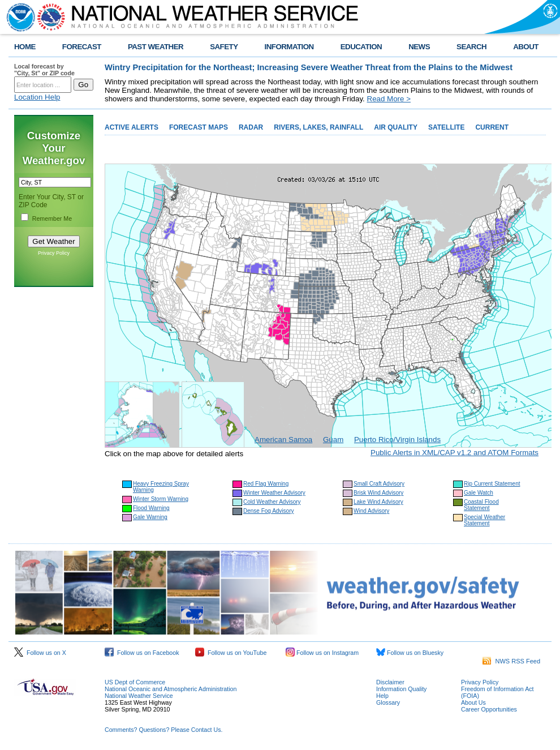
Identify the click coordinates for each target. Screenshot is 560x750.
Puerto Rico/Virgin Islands (397, 440)
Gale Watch (479, 493)
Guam (333, 440)
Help (382, 696)
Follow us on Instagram (322, 653)
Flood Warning (151, 508)
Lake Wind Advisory (378, 502)
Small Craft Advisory (379, 484)
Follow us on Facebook (142, 653)
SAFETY (224, 47)
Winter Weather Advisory (274, 493)
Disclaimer (390, 682)
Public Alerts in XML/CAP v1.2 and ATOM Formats (455, 453)
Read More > (389, 99)
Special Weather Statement (484, 520)
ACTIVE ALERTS (132, 127)
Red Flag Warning (266, 484)
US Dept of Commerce (135, 682)
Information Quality (401, 689)
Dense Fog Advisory (269, 511)
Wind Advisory (371, 511)
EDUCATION (361, 47)
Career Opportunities (489, 709)
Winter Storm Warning (161, 499)
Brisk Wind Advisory (378, 493)
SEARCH (471, 47)
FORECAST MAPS (199, 127)
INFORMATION (289, 47)
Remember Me (52, 218)
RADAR (251, 127)
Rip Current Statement (492, 484)
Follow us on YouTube (231, 653)
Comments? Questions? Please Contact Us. (163, 730)
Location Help (37, 97)
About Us (473, 702)
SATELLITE (446, 127)
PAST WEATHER (156, 47)
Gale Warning (150, 517)
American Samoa (283, 440)
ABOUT (526, 47)
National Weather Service (139, 696)
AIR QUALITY (396, 127)
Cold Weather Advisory (272, 502)
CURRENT (492, 127)
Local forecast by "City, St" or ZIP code (44, 70)
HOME (25, 47)
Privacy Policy (54, 253)
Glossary (388, 702)
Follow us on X (40, 653)
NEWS (419, 47)
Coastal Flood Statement (481, 505)
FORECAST (82, 47)
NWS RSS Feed (511, 661)
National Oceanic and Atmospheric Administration (171, 689)
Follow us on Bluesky (410, 653)
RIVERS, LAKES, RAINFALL (318, 127)
